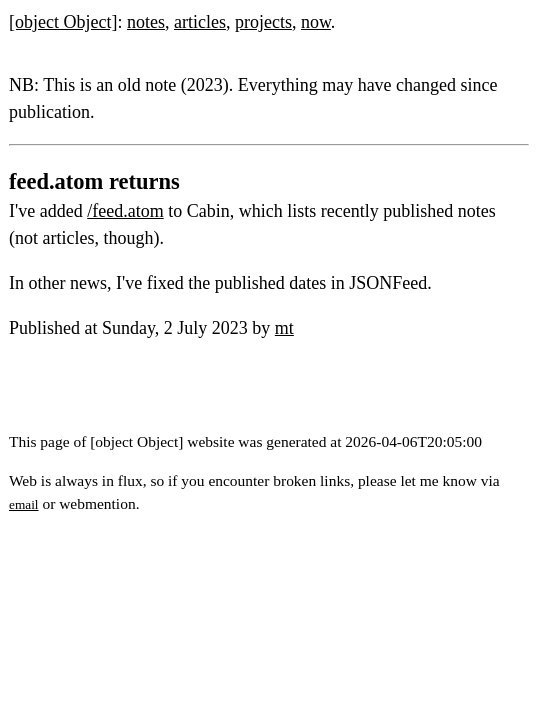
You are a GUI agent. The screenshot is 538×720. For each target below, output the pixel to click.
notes (146, 22)
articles (200, 22)
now (316, 22)
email (24, 504)
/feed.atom (125, 211)
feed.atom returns (94, 181)
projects (263, 22)
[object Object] (63, 22)
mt (284, 328)
